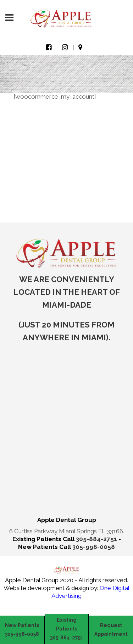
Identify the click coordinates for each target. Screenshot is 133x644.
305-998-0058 (94, 547)
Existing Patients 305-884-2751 (67, 629)
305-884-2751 (97, 539)
